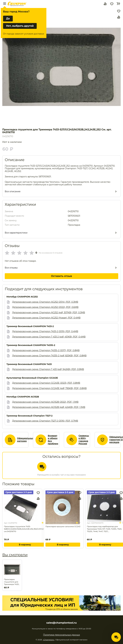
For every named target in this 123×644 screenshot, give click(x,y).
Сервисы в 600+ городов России (84, 440)
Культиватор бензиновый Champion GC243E (32, 378)
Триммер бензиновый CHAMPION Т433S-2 (31, 345)
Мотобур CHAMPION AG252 (22, 297)
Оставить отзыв (61, 276)
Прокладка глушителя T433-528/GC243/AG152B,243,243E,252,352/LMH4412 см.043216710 (25, 529)
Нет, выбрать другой (20, 26)
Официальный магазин (26, 440)
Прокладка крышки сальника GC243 (63, 526)
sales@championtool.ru (61, 623)
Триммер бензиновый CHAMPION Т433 (29, 364)
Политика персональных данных (62, 635)
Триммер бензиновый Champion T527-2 (29, 416)
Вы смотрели (15, 555)
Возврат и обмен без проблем (53, 440)
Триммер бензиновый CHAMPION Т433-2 (30, 326)
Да (8, 18)
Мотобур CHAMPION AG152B (23, 397)
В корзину (25, 545)
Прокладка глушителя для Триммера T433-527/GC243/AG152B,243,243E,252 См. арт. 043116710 (12, 582)
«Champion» (49, 640)
